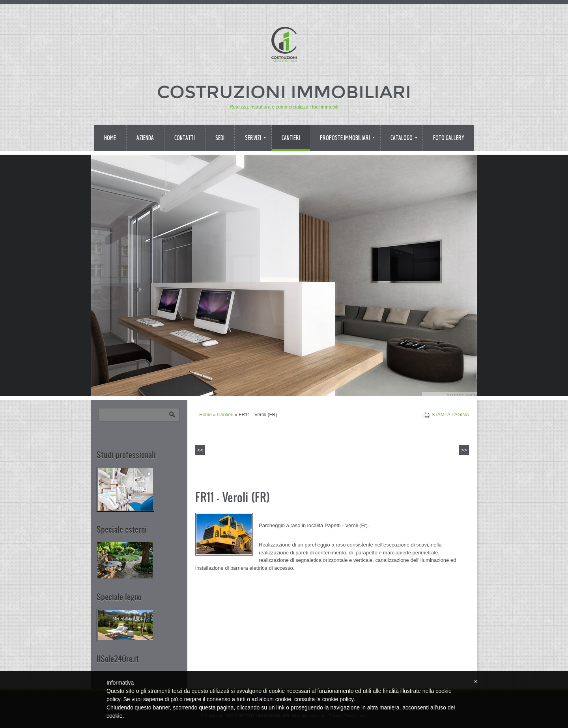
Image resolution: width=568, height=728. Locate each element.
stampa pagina (450, 415)
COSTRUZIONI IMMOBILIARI (284, 92)
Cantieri (291, 138)
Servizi (255, 138)
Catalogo (404, 138)
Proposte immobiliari (347, 138)
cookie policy (338, 699)
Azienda (145, 138)
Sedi (220, 138)
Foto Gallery (449, 138)
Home (110, 138)
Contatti (185, 138)
